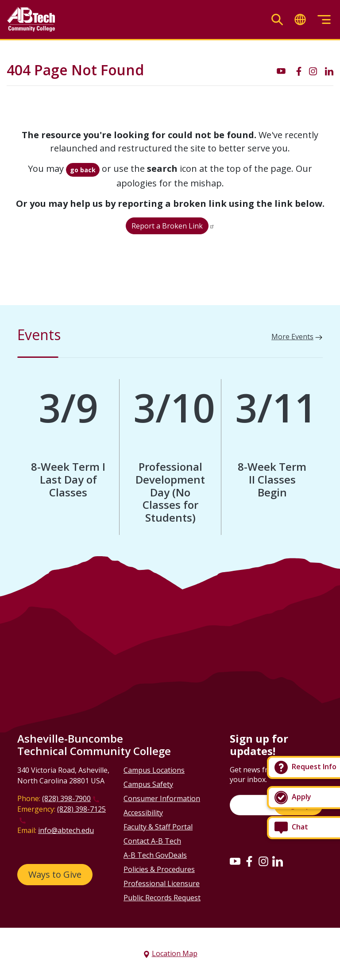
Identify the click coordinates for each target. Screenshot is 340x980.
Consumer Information (162, 798)
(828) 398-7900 (66, 798)
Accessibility (143, 813)
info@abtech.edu (66, 830)
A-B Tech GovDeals (155, 855)
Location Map (175, 953)
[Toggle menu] (324, 20)
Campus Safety (148, 784)
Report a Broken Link (167, 226)
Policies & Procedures (159, 869)
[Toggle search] (277, 20)
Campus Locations (154, 770)
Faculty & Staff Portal (158, 827)
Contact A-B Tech (152, 841)
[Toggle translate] (300, 20)
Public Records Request (162, 898)
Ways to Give (55, 874)
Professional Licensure (162, 883)
